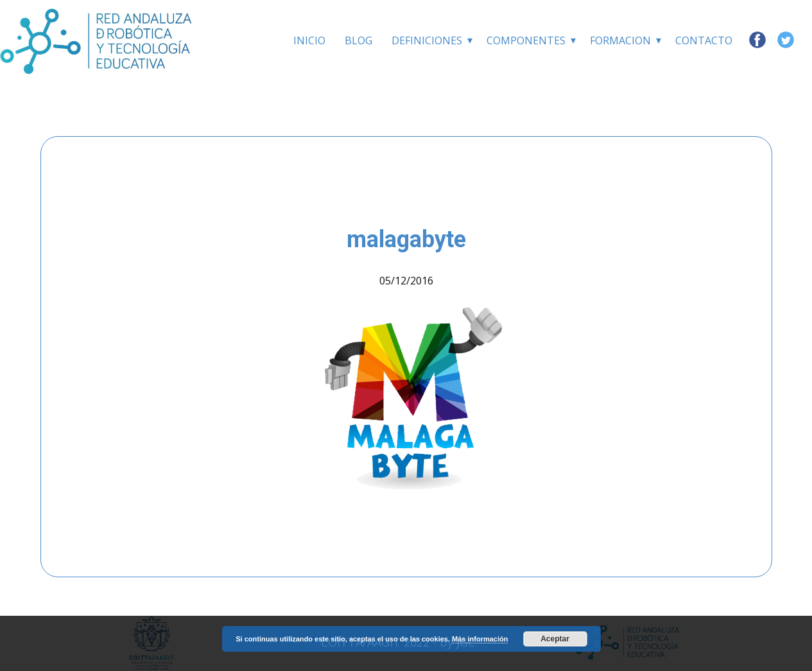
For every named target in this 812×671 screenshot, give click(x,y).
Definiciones (427, 40)
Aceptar (555, 639)
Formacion (620, 40)
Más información (480, 639)
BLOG (358, 40)
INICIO (309, 40)
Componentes (526, 40)
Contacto (704, 40)
